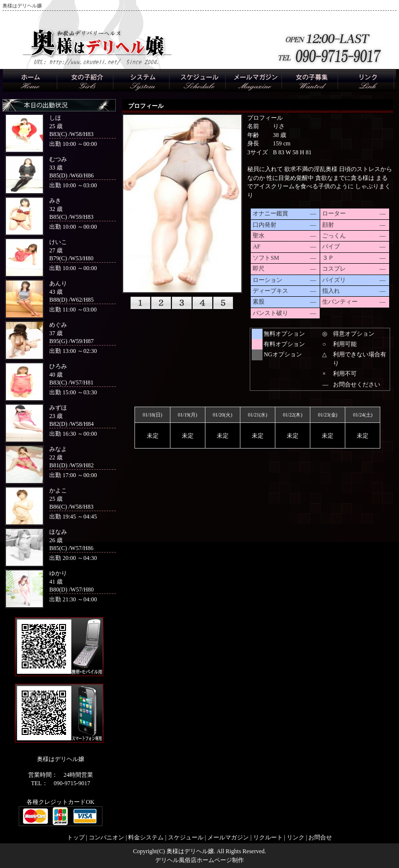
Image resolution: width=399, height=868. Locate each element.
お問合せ (320, 837)
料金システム (146, 837)
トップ (76, 837)
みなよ (58, 449)
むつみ (58, 159)
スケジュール (186, 837)
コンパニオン (106, 837)
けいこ (58, 242)
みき (55, 201)
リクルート (268, 837)
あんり (58, 283)
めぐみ (58, 325)
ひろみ (58, 366)
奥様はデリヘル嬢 (190, 851)
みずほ (58, 408)
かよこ (58, 490)
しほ (55, 118)
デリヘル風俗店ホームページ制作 (199, 860)
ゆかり (58, 573)
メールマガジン (228, 837)
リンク (296, 837)
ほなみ (58, 532)
